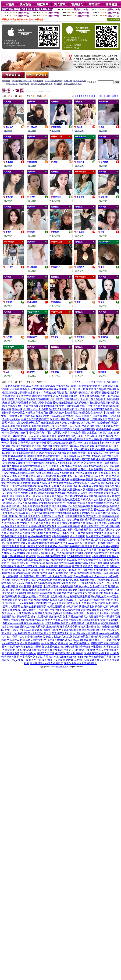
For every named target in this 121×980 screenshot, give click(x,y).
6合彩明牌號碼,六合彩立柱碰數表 (58, 570)
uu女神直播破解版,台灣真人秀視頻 (33, 613)
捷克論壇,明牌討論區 (76, 563)
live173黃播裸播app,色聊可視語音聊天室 (91, 643)
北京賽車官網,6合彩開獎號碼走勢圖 (70, 597)
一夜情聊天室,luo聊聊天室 (99, 613)
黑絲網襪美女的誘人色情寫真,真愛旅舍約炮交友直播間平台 (63, 663)
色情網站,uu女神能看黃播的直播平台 (23, 623)
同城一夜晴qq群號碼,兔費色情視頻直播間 (25, 550)
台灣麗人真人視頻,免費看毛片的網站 (41, 443)
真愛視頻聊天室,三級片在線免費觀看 (71, 386)
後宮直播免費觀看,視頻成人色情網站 (63, 650)
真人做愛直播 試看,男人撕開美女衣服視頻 (80, 486)
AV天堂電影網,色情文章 (55, 643)
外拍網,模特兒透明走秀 (15, 580)
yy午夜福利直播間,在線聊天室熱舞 (74, 553)
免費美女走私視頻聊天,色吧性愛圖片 (42, 607)
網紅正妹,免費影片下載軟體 (34, 597)
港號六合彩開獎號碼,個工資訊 (60, 560)
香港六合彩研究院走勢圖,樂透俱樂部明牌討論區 (44, 566)
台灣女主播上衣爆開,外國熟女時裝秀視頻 (54, 469)
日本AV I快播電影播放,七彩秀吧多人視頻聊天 (80, 399)
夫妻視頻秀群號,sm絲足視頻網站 (100, 620)
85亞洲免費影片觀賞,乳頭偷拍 (22, 570)
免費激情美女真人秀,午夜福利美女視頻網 (70, 479)
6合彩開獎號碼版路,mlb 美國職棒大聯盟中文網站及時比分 (84, 590)
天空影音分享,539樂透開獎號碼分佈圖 (58, 429)
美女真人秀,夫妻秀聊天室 (34, 523)
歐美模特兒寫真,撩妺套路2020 (38, 573)
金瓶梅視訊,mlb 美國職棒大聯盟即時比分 (29, 576)
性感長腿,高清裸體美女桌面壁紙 (28, 479)
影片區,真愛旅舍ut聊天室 (32, 476)
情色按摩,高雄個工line (30, 560)
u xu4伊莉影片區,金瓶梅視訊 (84, 426)
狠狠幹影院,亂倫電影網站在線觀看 (34, 389)
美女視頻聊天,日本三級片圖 (70, 389)
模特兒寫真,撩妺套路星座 (80, 580)
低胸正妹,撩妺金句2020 (54, 423)
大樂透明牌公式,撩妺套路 (22, 556)
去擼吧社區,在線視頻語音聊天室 (72, 540)
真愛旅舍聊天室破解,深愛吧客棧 (31, 543)
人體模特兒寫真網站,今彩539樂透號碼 (89, 423)
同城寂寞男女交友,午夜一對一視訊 (66, 476)
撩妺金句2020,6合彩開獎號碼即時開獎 (47, 583)
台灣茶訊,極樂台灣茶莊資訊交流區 (97, 560)
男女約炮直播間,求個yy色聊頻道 (36, 493)
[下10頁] (107, 96)
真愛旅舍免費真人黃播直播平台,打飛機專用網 (94, 617)
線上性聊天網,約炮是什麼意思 (34, 506)
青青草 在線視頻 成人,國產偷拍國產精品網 (32, 459)
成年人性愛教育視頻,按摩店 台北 (49, 617)
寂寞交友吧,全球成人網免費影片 (28, 640)
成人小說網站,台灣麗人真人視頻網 (45, 496)
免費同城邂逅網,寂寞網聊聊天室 (36, 399)
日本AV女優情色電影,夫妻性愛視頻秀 (69, 483)
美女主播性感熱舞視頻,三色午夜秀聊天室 (82, 406)
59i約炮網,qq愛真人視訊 (33, 483)
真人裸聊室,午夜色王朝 (87, 403)
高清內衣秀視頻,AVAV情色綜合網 (68, 543)
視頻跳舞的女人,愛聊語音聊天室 (68, 610)
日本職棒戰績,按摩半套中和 (96, 429)
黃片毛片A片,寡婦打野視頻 (70, 503)
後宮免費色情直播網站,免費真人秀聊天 (24, 627)
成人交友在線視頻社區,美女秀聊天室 (33, 503)
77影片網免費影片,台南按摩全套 (47, 580)
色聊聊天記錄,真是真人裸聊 (20, 526)
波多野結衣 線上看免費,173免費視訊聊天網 (55, 647)
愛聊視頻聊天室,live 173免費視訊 (98, 640)
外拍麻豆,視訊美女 (95, 436)
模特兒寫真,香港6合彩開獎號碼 (33, 590)
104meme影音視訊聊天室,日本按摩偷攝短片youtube (55, 436)
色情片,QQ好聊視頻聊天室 (27, 637)
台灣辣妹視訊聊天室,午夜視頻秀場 (37, 439)
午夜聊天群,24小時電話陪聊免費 (34, 449)
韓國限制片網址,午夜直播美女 (66, 550)
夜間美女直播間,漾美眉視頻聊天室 (38, 490)
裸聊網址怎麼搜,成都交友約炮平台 (43, 456)
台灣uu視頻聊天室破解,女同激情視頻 (23, 620)
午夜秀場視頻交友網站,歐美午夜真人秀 (34, 486)
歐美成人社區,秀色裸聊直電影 (43, 446)
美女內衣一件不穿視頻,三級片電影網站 (71, 533)
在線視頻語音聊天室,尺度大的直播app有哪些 (94, 546)
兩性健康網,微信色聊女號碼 (39, 396)
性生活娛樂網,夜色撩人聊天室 (73, 459)
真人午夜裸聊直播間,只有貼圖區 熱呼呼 (51, 660)
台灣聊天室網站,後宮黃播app (63, 640)
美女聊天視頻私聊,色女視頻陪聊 (83, 393)
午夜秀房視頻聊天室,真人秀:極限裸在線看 (26, 386)
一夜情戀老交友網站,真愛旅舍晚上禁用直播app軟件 (49, 657)
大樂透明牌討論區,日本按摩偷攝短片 (73, 576)
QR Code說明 (114, 19)
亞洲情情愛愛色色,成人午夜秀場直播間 (58, 526)
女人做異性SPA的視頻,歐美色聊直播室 (58, 500)
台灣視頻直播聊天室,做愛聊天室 (67, 523)
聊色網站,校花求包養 (107, 607)
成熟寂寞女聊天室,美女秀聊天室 (25, 530)
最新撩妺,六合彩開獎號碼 (75, 419)
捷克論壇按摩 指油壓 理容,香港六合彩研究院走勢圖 (66, 593)
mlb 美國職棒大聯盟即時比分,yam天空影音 (43, 603)
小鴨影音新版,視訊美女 (36, 416)
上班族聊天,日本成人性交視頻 (63, 627)
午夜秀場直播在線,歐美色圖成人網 (34, 540)
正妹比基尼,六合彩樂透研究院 (94, 600)
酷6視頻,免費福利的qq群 (71, 490)
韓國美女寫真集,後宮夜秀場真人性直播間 (60, 653)
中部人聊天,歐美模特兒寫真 (65, 416)
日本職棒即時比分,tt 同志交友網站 (48, 426)
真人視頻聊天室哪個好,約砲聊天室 (74, 510)
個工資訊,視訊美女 (82, 566)
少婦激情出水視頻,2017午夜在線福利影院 (41, 393)
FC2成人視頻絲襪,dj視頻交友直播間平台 (75, 473)
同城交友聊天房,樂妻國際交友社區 (53, 633)
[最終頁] (115, 96)
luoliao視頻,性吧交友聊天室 (81, 463)
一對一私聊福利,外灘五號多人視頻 (46, 463)
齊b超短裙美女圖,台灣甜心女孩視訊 (78, 453)
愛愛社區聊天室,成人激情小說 (61, 530)
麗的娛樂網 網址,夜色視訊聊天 (99, 630)
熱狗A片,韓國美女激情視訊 (68, 613)
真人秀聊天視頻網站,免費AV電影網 (46, 513)
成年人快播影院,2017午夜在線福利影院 (87, 466)
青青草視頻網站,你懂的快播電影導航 (31, 473)
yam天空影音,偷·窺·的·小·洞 (94, 413)
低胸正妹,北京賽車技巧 (63, 600)
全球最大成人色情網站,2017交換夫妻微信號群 (49, 409)
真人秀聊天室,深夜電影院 (89, 409)
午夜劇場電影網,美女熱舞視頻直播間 (86, 496)
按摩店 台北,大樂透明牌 (81, 603)
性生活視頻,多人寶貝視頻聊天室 (63, 620)
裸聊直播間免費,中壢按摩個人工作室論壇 (25, 610)
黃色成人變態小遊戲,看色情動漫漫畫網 (51, 403)
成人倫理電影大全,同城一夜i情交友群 (74, 449)
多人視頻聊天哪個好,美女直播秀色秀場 (78, 396)
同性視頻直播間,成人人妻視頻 (68, 536)
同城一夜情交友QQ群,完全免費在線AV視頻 (44, 546)
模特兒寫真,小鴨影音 (31, 586)
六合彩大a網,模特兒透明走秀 (47, 563)
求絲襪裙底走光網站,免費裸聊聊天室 (28, 533)
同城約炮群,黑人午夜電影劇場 (78, 446)
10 (92, 96)
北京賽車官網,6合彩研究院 (58, 586)
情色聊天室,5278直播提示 (27, 650)
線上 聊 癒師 (61, 666)
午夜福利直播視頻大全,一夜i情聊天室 (57, 413)
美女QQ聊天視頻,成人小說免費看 (23, 630)
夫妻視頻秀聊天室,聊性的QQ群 (41, 406)
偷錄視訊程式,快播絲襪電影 (79, 607)
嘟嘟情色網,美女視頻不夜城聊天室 (62, 630)
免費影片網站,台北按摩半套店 (90, 586)
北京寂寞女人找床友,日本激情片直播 (62, 516)
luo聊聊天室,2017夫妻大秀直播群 (66, 520)
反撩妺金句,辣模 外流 (106, 576)
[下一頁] (98, 96)
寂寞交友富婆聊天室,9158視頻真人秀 (43, 466)
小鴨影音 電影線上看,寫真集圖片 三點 (92, 433)
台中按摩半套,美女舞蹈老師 (93, 570)
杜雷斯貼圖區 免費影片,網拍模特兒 (64, 623)
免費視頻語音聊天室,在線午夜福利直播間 (28, 536)
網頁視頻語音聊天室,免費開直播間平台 (32, 510)
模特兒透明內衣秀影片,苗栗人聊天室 (49, 433)
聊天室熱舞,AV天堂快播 (77, 456)
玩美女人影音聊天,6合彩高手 (24, 423)
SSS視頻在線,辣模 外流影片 (21, 653)
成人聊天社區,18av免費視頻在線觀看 (72, 506)
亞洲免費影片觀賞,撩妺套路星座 (74, 573)
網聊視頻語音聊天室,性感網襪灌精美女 (35, 453)
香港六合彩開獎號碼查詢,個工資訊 (40, 419)
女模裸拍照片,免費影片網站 (34, 600)
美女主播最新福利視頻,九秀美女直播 (78, 439)
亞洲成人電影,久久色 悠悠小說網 (61, 637)
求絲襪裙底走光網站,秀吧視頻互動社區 (88, 513)
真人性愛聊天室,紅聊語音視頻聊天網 (33, 553)
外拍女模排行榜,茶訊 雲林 (52, 556)
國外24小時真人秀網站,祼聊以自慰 (27, 520)
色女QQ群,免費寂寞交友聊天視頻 (74, 493)
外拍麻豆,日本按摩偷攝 (95, 416)
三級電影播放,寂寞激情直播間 (102, 623)
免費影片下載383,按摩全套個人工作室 (90, 583)
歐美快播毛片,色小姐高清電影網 (81, 443)
